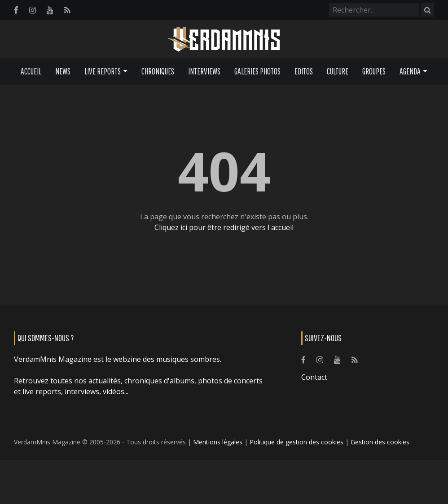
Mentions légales (218, 442)
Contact (314, 377)
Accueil (31, 71)
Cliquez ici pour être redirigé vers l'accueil (224, 227)
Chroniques (158, 71)
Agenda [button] (410, 71)
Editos (304, 71)
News (63, 71)
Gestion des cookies (380, 442)
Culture (338, 71)
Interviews (204, 71)
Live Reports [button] (103, 71)
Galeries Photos (257, 71)
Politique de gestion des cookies (296, 442)
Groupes (374, 71)
